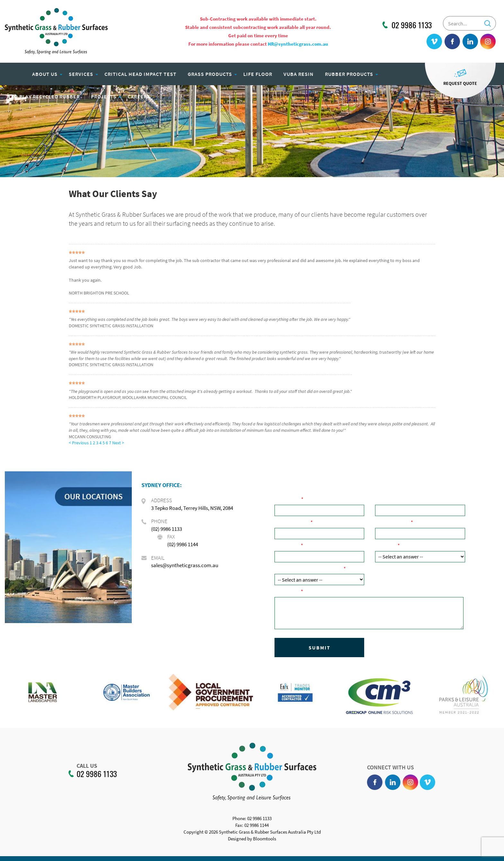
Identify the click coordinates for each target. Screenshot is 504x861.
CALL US (84, 766)
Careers (139, 96)
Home (14, 74)
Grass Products (210, 74)
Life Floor (258, 74)
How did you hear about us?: (309, 568)
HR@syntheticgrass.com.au (298, 44)
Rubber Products (349, 74)
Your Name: (288, 499)
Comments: (288, 591)
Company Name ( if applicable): (411, 499)
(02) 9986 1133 (166, 529)
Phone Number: (292, 522)
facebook (453, 42)
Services (81, 74)
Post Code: (288, 545)
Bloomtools (265, 842)
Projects (104, 96)
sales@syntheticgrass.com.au (185, 565)
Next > (118, 443)
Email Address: (393, 522)
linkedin (470, 42)
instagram (488, 42)
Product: (386, 545)
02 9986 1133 (412, 25)
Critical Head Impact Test (140, 74)
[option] (62, 695)
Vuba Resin (299, 74)
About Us (45, 74)
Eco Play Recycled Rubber (44, 96)
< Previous (79, 443)
